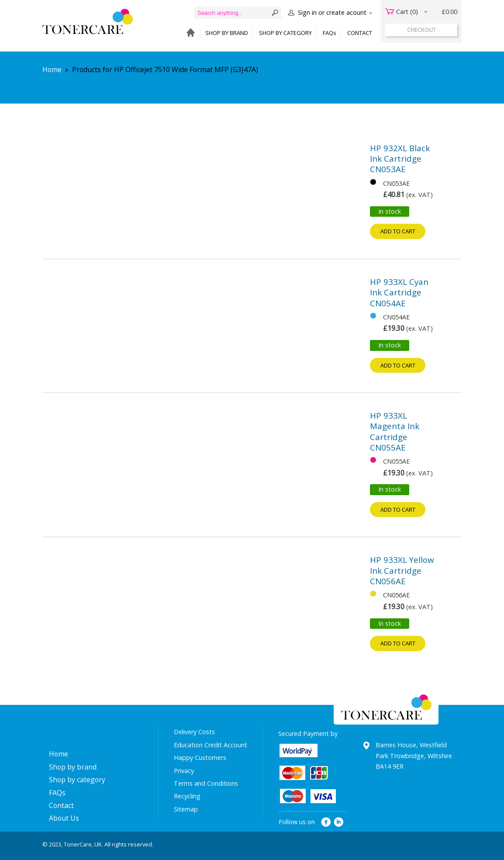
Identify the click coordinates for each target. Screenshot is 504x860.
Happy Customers (200, 758)
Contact (61, 805)
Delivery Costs (194, 732)
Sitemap (186, 809)
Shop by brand (73, 767)
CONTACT (360, 33)
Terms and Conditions (206, 783)
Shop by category (77, 780)
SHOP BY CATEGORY (285, 33)
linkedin (339, 822)
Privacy (184, 771)
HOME (188, 33)
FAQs (330, 33)
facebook (326, 822)
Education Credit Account (211, 745)
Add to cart (398, 231)
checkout (421, 30)
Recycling (187, 796)
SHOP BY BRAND (227, 33)
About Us (64, 818)
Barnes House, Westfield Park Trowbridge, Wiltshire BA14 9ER (414, 756)
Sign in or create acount (332, 12)
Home (52, 69)
